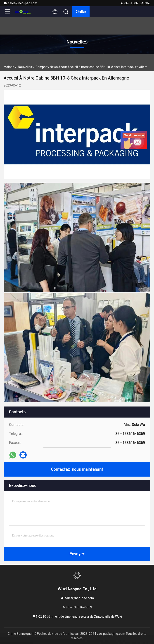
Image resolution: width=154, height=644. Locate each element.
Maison (9, 67)
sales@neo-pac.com (20, 3)
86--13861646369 (135, 3)
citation (81, 12)
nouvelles (25, 67)
